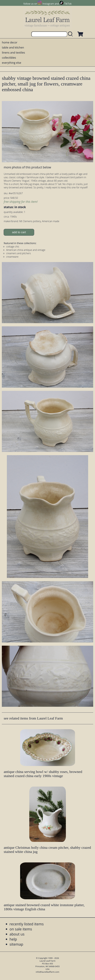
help (13, 939)
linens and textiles (13, 52)
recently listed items (27, 924)
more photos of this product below (27, 167)
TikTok (68, 4)
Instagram (48, 4)
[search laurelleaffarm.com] (71, 34)
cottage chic (13, 247)
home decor (10, 42)
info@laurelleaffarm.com (48, 972)
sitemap (16, 944)
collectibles (9, 58)
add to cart (19, 232)
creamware (12, 257)
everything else (11, 63)
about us (17, 934)
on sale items (21, 929)
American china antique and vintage (26, 250)
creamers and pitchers (18, 253)
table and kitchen (13, 47)
